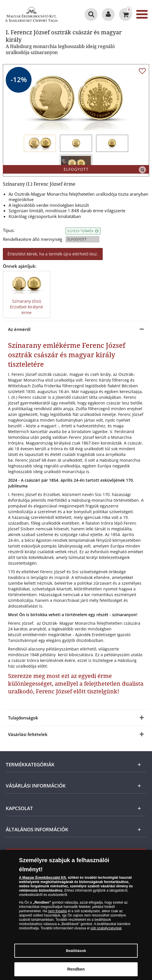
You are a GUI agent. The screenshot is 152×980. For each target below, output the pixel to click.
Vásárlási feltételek (28, 734)
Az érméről (19, 329)
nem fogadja (57, 913)
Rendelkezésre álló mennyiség (33, 239)
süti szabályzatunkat (106, 930)
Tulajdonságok (23, 718)
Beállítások (76, 953)
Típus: (9, 230)
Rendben (76, 971)
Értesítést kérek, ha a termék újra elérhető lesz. (53, 254)
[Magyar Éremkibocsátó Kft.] (32, 14)
